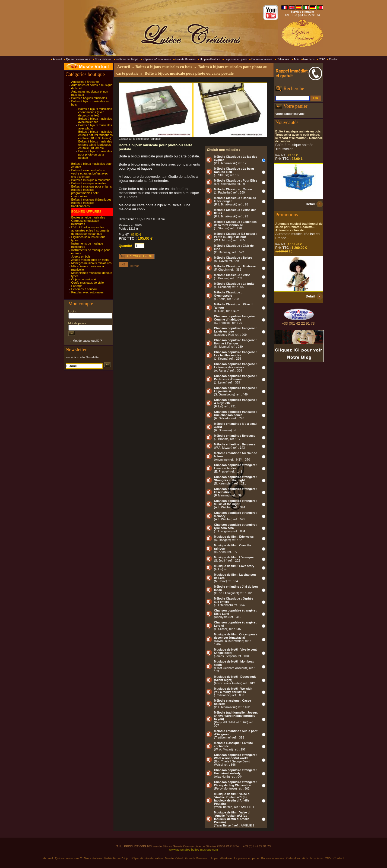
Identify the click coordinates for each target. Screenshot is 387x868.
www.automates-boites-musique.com (193, 850)
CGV (322, 59)
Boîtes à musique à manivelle (91, 180)
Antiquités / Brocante (85, 82)
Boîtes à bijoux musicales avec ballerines (95, 120)
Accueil (57, 59)
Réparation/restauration (157, 59)
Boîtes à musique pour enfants (92, 186)
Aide (296, 59)
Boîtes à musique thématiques (91, 199)
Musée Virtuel (94, 67)
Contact (334, 59)
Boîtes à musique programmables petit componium (85, 193)
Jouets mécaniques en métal (90, 260)
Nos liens (309, 59)
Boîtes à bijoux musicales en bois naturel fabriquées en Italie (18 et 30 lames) (96, 135)
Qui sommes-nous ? (78, 59)
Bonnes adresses (262, 59)
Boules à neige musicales (88, 217)
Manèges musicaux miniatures (92, 263)
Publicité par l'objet (127, 59)
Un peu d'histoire (210, 59)
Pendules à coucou (84, 289)
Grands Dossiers (185, 59)
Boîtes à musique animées (89, 183)
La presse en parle (236, 59)
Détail (310, 204)
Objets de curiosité (84, 279)
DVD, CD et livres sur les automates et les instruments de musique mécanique (91, 230)
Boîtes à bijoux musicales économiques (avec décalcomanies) (95, 112)
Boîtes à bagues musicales (89, 98)
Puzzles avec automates (88, 292)
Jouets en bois (81, 256)
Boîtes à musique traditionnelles (83, 204)
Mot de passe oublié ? (87, 341)
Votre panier (296, 106)
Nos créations (103, 59)
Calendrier (283, 59)
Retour (129, 266)
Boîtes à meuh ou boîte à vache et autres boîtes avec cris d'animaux (90, 173)
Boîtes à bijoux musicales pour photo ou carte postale (95, 154)
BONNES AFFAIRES (86, 212)
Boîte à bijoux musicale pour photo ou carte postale (189, 73)
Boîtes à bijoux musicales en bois (164, 67)
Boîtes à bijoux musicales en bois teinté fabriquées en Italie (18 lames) (95, 145)
